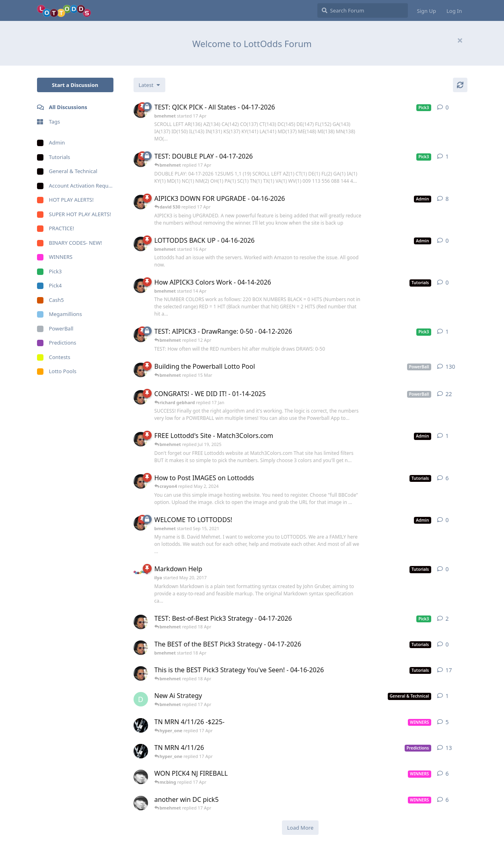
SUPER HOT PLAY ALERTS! (74, 214)
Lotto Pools (57, 371)
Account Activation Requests (75, 186)
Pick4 (49, 285)
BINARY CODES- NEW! (70, 243)
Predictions (57, 343)
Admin (51, 142)
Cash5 (50, 300)
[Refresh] (460, 85)
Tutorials (54, 157)
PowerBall (55, 328)
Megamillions (60, 314)
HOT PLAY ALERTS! (65, 200)
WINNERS (55, 257)
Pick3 (49, 271)
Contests (54, 357)
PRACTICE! (56, 228)
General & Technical (67, 171)
